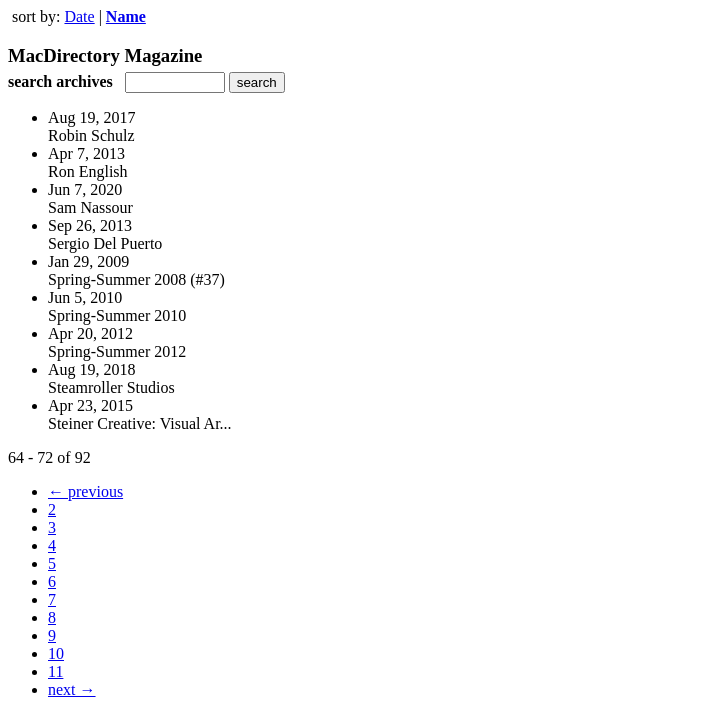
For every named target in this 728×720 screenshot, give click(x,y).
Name (126, 16)
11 (55, 671)
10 (56, 653)
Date (79, 16)
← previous (85, 491)
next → (72, 689)
